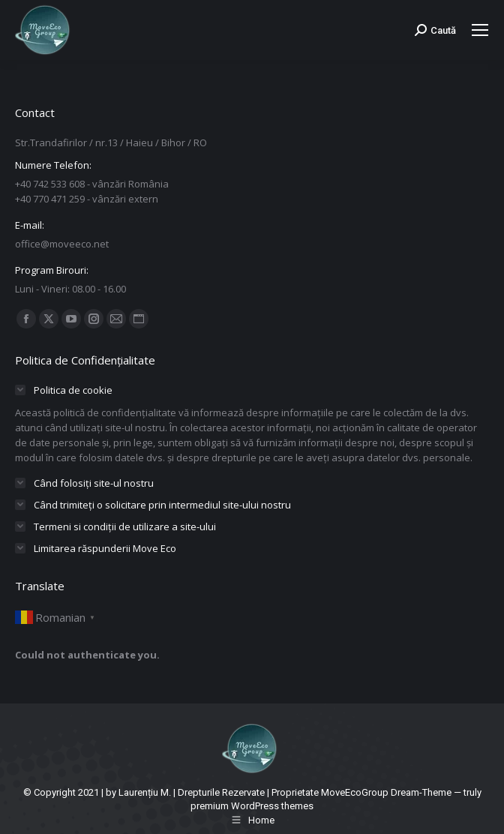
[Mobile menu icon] (480, 30)
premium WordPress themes (252, 806)
